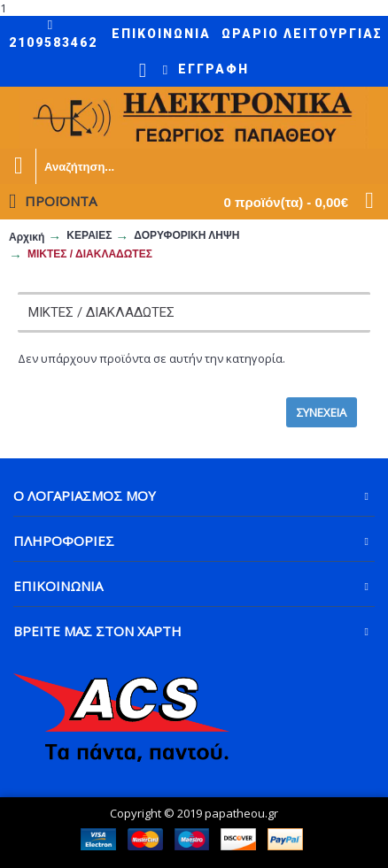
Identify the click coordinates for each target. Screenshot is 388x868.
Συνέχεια (322, 412)
